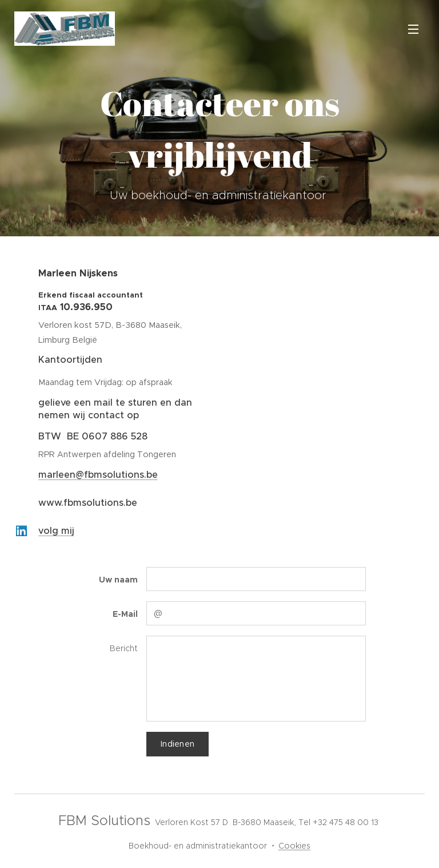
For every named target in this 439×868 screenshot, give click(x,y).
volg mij (56, 531)
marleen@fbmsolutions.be (98, 475)
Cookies (294, 846)
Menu (413, 29)
